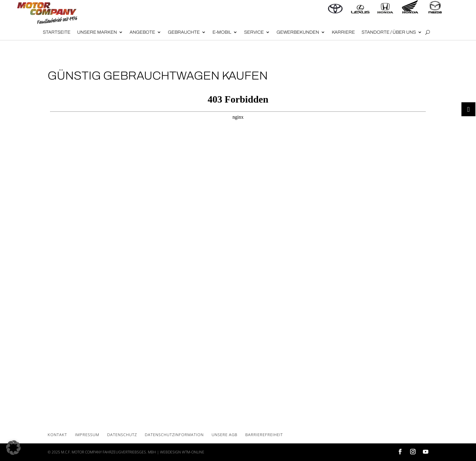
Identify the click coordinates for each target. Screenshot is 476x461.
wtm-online (193, 452)
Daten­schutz (122, 435)
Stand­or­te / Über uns (389, 32)
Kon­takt (57, 435)
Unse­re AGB (224, 435)
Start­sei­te (57, 32)
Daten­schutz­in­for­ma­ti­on (174, 435)
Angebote (142, 32)
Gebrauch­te (184, 32)
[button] (13, 448)
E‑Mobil (222, 32)
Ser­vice (254, 32)
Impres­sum (87, 435)
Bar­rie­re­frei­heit (264, 435)
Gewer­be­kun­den (298, 32)
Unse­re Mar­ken (97, 32)
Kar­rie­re (343, 32)
